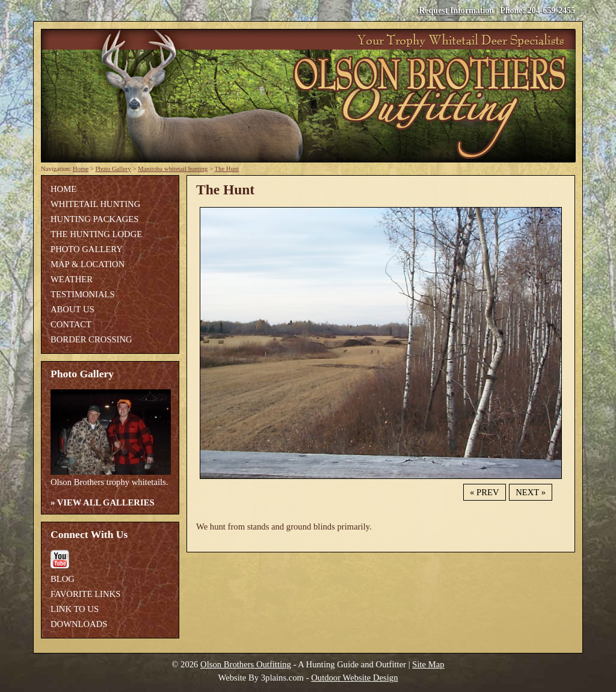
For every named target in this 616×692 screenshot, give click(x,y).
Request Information (456, 11)
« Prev (484, 492)
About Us (72, 309)
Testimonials (83, 294)
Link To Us (75, 609)
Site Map (428, 664)
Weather (72, 279)
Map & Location (88, 264)
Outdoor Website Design (354, 678)
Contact (71, 324)
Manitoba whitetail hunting (173, 169)
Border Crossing (91, 339)
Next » (531, 492)
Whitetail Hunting (95, 204)
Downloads (79, 624)
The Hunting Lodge (96, 234)
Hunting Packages (94, 219)
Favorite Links (85, 594)
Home (81, 169)
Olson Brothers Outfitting (246, 664)
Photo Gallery (113, 169)
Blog (63, 579)
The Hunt (227, 169)
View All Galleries (106, 502)
